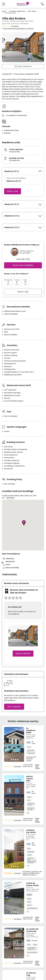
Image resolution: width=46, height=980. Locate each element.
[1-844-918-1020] (42, 4)
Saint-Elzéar (32, 11)
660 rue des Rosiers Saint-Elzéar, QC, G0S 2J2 (19, 29)
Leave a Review (23, 653)
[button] (4, 4)
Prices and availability (23, 265)
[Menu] (23, 4)
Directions (10, 498)
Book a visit (13, 191)
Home (4, 11)
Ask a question (14, 707)
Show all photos (25, 66)
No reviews (15, 26)
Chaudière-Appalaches (17, 11)
